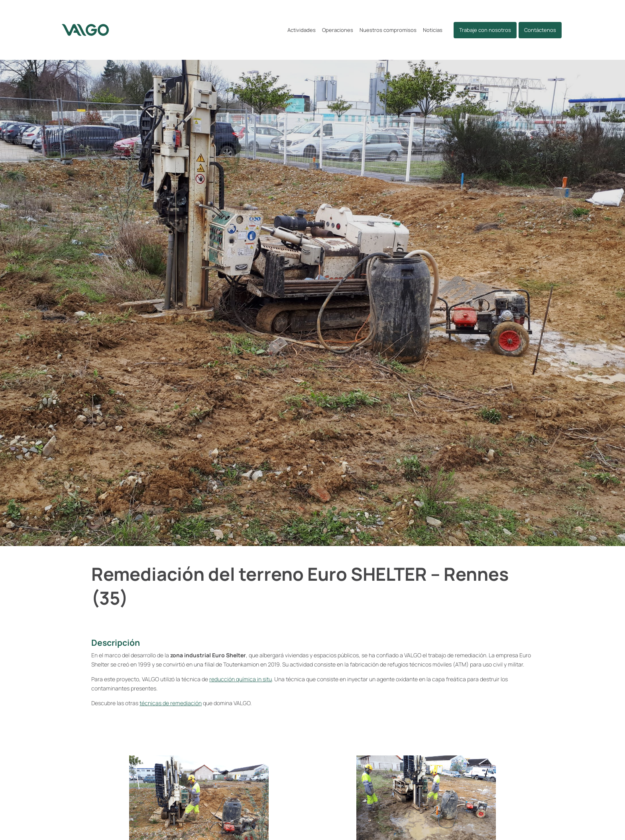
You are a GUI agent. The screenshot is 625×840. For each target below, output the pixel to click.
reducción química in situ (241, 683)
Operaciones (338, 30)
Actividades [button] (302, 30)
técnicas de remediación (171, 707)
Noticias (433, 30)
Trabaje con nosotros (485, 30)
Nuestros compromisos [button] (388, 30)
